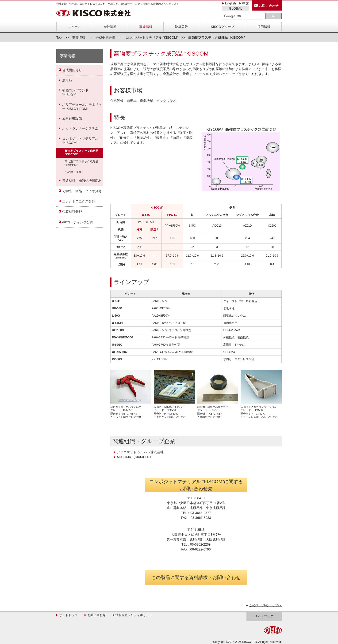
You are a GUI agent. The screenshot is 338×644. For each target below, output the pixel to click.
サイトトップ (68, 615)
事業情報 (146, 27)
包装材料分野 (72, 212)
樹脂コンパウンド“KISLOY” (75, 92)
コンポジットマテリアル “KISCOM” (152, 37)
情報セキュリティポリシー (134, 615)
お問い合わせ (269, 6)
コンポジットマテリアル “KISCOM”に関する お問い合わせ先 (196, 485)
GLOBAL (235, 8)
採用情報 (264, 27)
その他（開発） (74, 172)
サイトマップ (264, 616)
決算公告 (181, 27)
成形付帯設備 (72, 119)
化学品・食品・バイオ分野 (82, 191)
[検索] (242, 16)
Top (59, 37)
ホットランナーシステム (80, 128)
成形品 (67, 80)
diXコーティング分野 (78, 222)
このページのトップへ (265, 605)
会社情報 (110, 27)
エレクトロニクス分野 (79, 201)
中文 (246, 3)
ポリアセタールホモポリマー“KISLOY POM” (82, 107)
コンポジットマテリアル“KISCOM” (80, 141)
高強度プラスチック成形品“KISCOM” (81, 153)
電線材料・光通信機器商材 (82, 181)
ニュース (74, 27)
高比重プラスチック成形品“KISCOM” (81, 163)
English (230, 3)
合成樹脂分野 (105, 37)
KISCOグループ (223, 27)
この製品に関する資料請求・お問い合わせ (196, 577)
